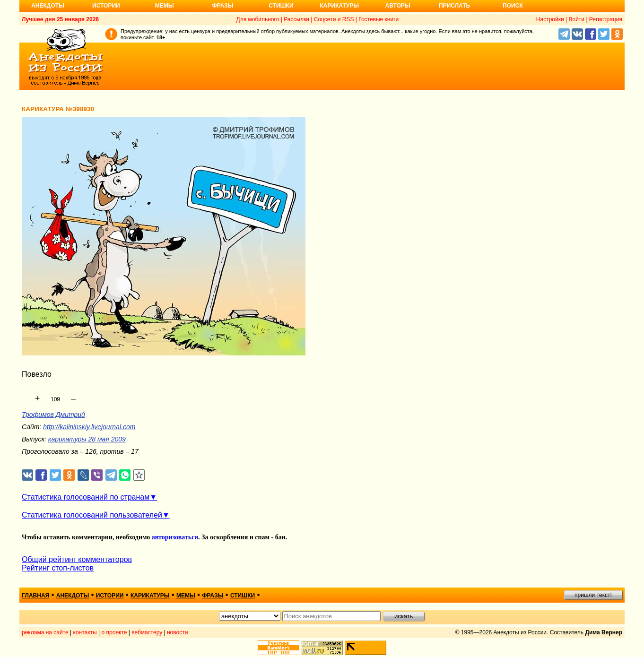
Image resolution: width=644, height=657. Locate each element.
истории (110, 596)
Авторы (398, 6)
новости (177, 632)
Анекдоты (48, 6)
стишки (243, 596)
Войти (576, 19)
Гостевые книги (379, 19)
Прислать (454, 6)
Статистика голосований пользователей (92, 515)
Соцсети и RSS (334, 19)
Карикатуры (339, 6)
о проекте (114, 632)
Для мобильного (258, 19)
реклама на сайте (45, 632)
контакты (85, 632)
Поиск (513, 6)
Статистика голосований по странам (86, 497)
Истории (106, 6)
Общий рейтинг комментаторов (77, 559)
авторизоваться (175, 537)
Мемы (165, 6)
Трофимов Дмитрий (53, 415)
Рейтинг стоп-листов (58, 568)
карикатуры (150, 596)
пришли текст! (593, 595)
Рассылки (296, 19)
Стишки (281, 6)
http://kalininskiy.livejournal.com (89, 427)
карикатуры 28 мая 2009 (87, 439)
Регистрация (606, 19)
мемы (186, 596)
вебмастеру (147, 632)
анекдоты (73, 596)
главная (35, 596)
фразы (213, 596)
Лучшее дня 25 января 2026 (60, 19)
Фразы (222, 6)
